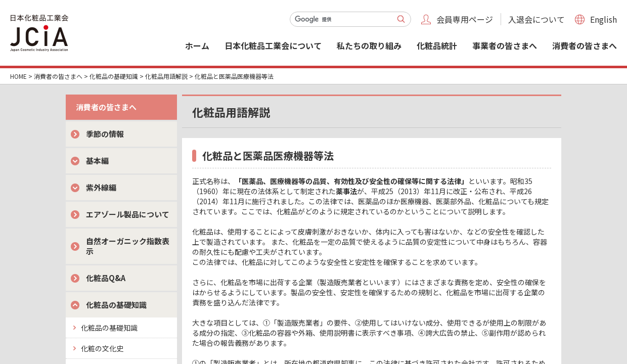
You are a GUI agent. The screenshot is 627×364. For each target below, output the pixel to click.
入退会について (536, 19)
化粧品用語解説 (166, 76)
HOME (18, 76)
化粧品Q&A (106, 278)
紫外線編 (101, 187)
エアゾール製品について (128, 214)
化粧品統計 (437, 45)
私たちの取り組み (369, 45)
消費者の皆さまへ (585, 45)
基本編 (97, 161)
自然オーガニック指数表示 (128, 246)
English (603, 19)
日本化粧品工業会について (273, 45)
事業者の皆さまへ (505, 45)
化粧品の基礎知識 (114, 76)
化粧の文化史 (102, 348)
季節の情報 (105, 134)
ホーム (197, 45)
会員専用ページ (465, 19)
